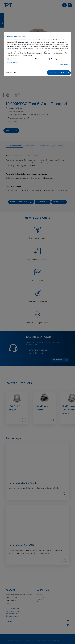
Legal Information (12, 63)
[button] (59, 73)
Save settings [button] (12, 73)
